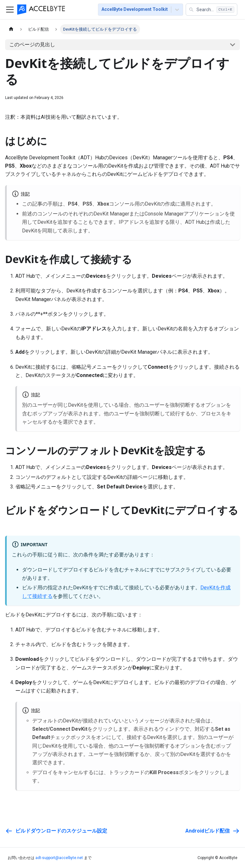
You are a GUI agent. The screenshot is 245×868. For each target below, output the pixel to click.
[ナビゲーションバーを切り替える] (10, 10)
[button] (212, 10)
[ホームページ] (11, 29)
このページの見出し (32, 45)
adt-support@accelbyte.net (59, 858)
